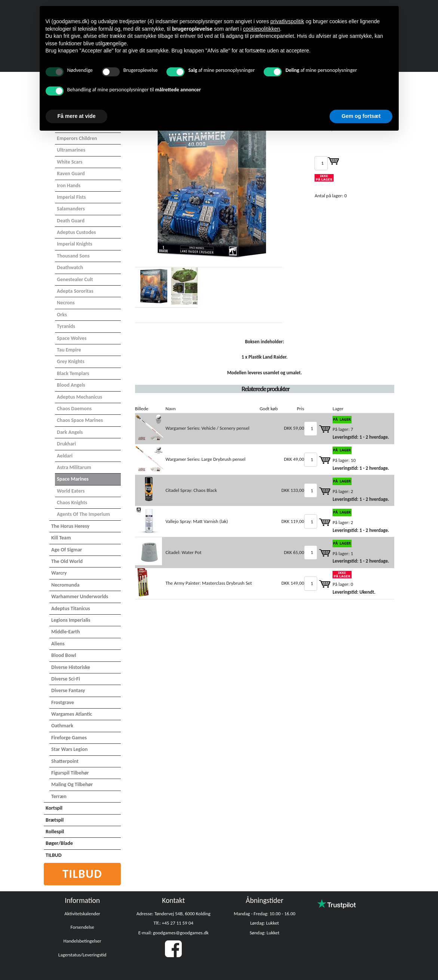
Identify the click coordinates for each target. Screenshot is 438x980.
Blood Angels (71, 385)
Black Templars (73, 373)
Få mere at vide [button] (77, 116)
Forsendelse (82, 927)
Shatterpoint (65, 761)
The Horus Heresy (70, 526)
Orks (62, 315)
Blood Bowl (64, 655)
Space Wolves (72, 338)
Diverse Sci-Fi (65, 679)
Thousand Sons (73, 256)
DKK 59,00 (294, 428)
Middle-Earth (65, 632)
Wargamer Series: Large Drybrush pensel (205, 459)
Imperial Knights (75, 244)
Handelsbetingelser (82, 941)
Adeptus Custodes (76, 232)
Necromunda (65, 585)
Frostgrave (63, 702)
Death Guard (71, 221)
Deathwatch (70, 267)
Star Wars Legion (69, 749)
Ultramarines (71, 150)
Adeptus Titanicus (71, 608)
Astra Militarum (74, 467)
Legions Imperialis (71, 620)
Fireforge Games (69, 738)
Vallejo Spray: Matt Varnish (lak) (197, 521)
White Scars (70, 162)
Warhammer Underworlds (80, 596)
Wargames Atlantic (72, 714)
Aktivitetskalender (82, 914)
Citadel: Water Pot (183, 552)
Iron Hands (69, 185)
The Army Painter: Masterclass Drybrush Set (209, 583)
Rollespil (55, 832)
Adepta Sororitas (75, 291)
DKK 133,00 (293, 490)
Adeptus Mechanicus (79, 397)
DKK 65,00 (294, 552)
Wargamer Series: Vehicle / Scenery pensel (207, 428)
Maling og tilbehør (72, 784)
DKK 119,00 (293, 521)
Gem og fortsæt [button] (361, 116)
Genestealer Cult (75, 279)
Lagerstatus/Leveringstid (82, 955)
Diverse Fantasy (68, 690)
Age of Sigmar (67, 550)
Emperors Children (77, 138)
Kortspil (54, 808)
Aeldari (65, 456)
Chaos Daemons (74, 409)
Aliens (58, 644)
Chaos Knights (72, 503)
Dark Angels (70, 432)
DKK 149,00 (293, 583)
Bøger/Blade (59, 843)
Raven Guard (71, 174)
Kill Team (61, 538)
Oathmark (62, 726)
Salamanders (71, 209)
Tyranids (66, 326)
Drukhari (66, 444)
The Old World (67, 561)
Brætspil (55, 820)
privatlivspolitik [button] (287, 21)
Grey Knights (71, 361)
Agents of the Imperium (83, 514)
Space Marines (73, 479)
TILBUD (53, 855)
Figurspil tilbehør (70, 773)
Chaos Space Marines (80, 420)
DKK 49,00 (294, 459)
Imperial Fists (71, 197)
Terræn (59, 796)
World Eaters (71, 491)
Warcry (59, 573)
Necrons (66, 303)
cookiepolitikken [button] (262, 29)
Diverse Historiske (71, 667)
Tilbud (82, 874)
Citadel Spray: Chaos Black (191, 490)
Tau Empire (69, 350)
